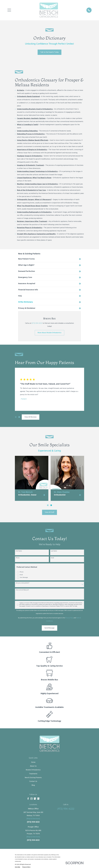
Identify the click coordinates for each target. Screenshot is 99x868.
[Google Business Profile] (35, 799)
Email (52, 558)
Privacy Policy (69, 618)
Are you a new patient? (23, 583)
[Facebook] (28, 799)
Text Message (24, 578)
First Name (19, 551)
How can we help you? (22, 590)
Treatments (33, 774)
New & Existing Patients (33, 778)
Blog (33, 785)
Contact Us (33, 781)
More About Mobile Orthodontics (49, 333)
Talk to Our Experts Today (49, 52)
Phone (18, 558)
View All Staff (49, 512)
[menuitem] (50, 259)
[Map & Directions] (33, 819)
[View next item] (19, 417)
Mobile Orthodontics (33, 770)
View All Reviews (31, 417)
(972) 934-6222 (37, 323)
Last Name (54, 551)
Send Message (49, 628)
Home (33, 762)
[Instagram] (32, 799)
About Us (33, 766)
